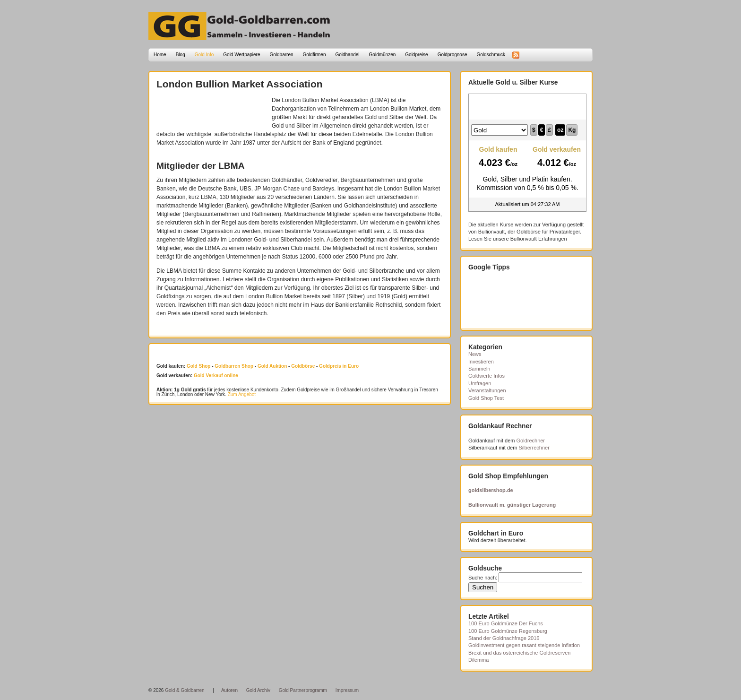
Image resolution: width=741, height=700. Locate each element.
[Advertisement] (212, 110)
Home (160, 55)
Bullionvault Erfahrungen (539, 239)
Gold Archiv (258, 690)
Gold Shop (199, 366)
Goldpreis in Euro (339, 366)
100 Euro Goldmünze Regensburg (508, 631)
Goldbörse (303, 366)
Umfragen (480, 383)
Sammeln (479, 369)
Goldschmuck (491, 55)
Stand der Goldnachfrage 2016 (504, 638)
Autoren (229, 690)
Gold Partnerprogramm (303, 690)
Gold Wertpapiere (241, 55)
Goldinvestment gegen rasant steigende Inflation (524, 645)
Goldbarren (282, 55)
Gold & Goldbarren (185, 690)
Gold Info (204, 55)
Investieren (481, 362)
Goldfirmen (314, 55)
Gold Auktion (272, 366)
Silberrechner (534, 448)
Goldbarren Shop (234, 366)
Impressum (347, 690)
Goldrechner (531, 441)
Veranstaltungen (487, 390)
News (475, 354)
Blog (181, 55)
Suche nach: (483, 578)
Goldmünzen (383, 55)
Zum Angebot (242, 394)
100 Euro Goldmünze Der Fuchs (506, 623)
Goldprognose (452, 55)
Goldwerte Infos (487, 376)
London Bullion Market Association (240, 84)
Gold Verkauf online (216, 376)
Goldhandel (347, 55)
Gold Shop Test (486, 398)
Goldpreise (416, 55)
